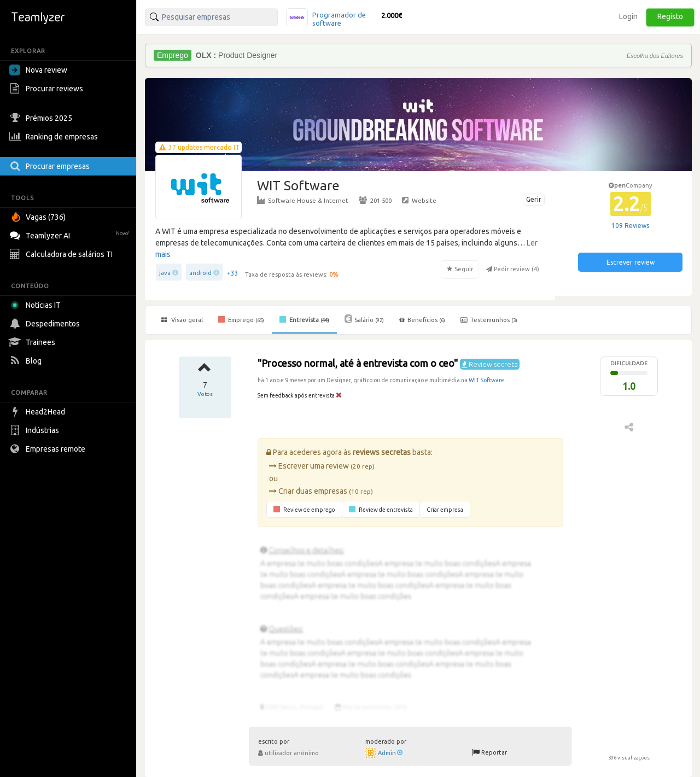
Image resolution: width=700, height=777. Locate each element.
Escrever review (631, 262)
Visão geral (182, 320)
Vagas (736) (39, 217)
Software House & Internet (303, 200)
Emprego (241, 319)
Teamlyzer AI (71, 234)
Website (419, 200)
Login (628, 16)
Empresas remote (49, 449)
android (200, 273)
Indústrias (36, 430)
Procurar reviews (48, 89)
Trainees (34, 342)
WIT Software (486, 380)
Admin (390, 753)
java (165, 273)
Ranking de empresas (55, 137)
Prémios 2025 (42, 118)
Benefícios (422, 320)
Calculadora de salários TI (62, 254)
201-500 (375, 200)
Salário (364, 319)
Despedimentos (46, 324)
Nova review (38, 70)
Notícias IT (37, 305)
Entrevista (304, 319)
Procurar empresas (51, 166)
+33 (233, 273)
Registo (670, 16)
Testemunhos (489, 320)
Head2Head (39, 412)
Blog (27, 361)
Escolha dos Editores (655, 56)
